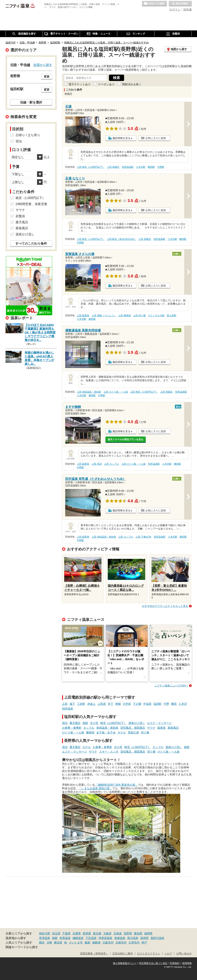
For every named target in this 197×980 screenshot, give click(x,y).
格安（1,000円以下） (113, 723)
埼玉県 (56, 933)
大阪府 (107, 933)
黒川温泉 (133, 938)
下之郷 (137, 704)
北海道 (118, 933)
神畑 (118, 704)
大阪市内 (108, 942)
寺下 (111, 704)
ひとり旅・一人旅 (73, 732)
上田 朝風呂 (113, 167)
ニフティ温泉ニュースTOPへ (171, 686)
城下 (72, 704)
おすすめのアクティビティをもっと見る (165, 606)
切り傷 (145, 732)
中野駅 (161, 167)
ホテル (122, 732)
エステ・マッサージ (159, 723)
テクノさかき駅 (156, 315)
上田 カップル (111, 464)
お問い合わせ (184, 954)
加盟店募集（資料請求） (94, 954)
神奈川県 (45, 933)
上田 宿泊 (97, 464)
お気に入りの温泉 (154, 4)
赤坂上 (91, 704)
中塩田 (147, 704)
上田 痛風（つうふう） (104, 315)
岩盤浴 (20, 216)
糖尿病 (90, 732)
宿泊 (65, 723)
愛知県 (138, 933)
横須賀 (58, 942)
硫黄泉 (162, 728)
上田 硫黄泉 (83, 315)
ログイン (175, 9)
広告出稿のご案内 (123, 954)
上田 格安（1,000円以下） (91, 167)
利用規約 (175, 963)
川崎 (49, 942)
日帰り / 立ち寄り (28, 135)
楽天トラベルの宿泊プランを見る (125, 439)
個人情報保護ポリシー (125, 963)
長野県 (128, 933)
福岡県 (148, 933)
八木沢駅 (141, 167)
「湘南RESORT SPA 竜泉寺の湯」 (116, 785)
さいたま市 (76, 942)
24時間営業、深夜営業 (32, 204)
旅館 (85, 723)
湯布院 (144, 938)
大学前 (127, 704)
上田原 (102, 704)
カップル (89, 728)
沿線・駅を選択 (31, 102)
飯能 (87, 942)
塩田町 (158, 704)
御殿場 (96, 942)
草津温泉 (45, 938)
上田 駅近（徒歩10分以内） (122, 239)
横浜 (42, 942)
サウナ (151, 728)
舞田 (174, 704)
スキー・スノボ (109, 752)
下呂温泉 (91, 938)
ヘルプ (168, 954)
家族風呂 (173, 728)
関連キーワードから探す (22, 947)
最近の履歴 (180, 4)
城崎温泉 (78, 938)
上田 (65, 704)
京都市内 (121, 942)
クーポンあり (106, 84)
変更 (47, 77)
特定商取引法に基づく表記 (153, 963)
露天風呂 (75, 723)
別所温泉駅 (128, 167)
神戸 (144, 942)
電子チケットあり (80, 84)
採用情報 (187, 963)
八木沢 (183, 704)
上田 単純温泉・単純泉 (89, 392)
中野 (166, 704)
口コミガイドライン (149, 954)
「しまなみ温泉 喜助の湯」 (96, 788)
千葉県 (66, 933)
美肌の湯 (133, 732)
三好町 (81, 704)
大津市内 (134, 942)
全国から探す (43, 65)
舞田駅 (151, 167)
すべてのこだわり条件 (31, 244)
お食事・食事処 (72, 728)
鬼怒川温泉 (157, 938)
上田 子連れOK (143, 537)
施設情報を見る (121, 138)
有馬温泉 (65, 938)
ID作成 (188, 9)
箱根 (55, 938)
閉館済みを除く (132, 84)
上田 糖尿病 (124, 315)
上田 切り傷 (139, 315)
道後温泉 (120, 938)
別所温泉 (68, 709)
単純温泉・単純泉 (107, 728)
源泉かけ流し (137, 723)
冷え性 (94, 723)
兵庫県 (77, 933)
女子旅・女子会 (106, 732)
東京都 (97, 933)
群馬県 (87, 933)
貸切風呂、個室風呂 (133, 728)
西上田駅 (172, 315)
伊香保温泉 (105, 938)
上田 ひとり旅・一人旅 (116, 392)
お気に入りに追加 (156, 138)
